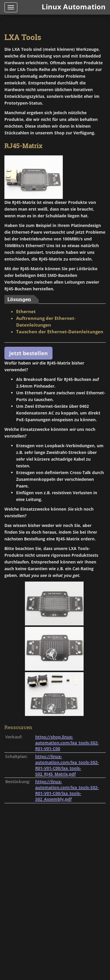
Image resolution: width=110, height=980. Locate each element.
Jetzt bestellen (28, 353)
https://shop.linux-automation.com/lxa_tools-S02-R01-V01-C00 (67, 743)
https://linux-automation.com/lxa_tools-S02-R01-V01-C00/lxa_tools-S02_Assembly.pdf (67, 790)
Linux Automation (74, 7)
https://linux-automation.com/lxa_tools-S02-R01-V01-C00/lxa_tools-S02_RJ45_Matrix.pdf (67, 765)
